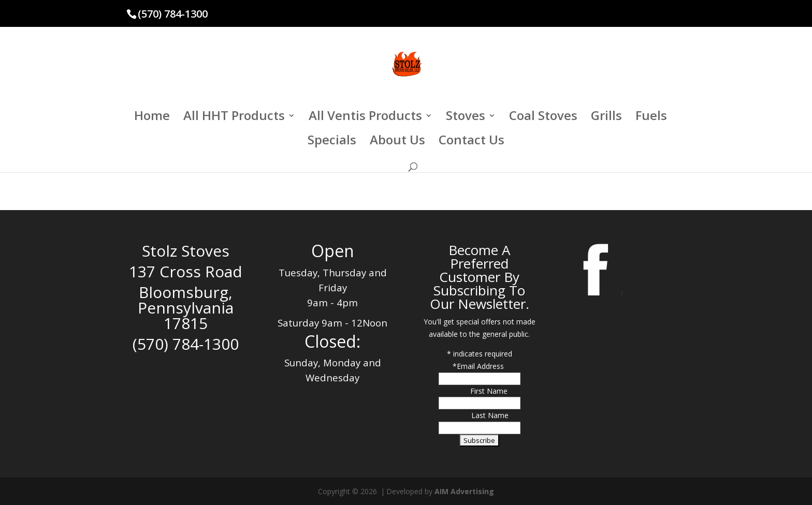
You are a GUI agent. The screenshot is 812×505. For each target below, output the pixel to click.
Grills (606, 118)
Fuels (651, 118)
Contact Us (472, 142)
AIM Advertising (464, 491)
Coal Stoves (543, 118)
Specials (332, 142)
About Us (397, 142)
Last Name (490, 415)
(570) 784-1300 (173, 14)
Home (152, 118)
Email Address (481, 366)
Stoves (466, 118)
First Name (489, 391)
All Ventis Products (365, 118)
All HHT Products (234, 118)
